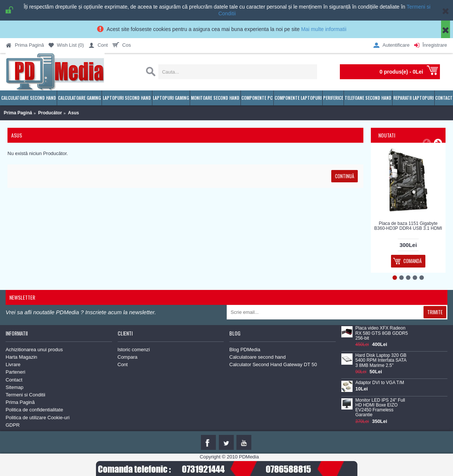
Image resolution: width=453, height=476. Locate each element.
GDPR (13, 425)
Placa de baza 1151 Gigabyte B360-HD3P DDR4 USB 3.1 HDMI (408, 226)
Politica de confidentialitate (34, 410)
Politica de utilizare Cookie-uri (38, 418)
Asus (73, 113)
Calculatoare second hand (257, 357)
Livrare (13, 364)
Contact (14, 380)
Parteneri (15, 372)
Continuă (345, 176)
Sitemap (15, 387)
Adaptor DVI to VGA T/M (380, 383)
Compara (128, 357)
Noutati (387, 135)
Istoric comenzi (134, 350)
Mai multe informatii (324, 29)
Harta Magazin (21, 357)
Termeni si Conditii (25, 395)
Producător (50, 113)
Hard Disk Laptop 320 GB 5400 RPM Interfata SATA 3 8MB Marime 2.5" (381, 360)
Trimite (435, 312)
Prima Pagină (18, 113)
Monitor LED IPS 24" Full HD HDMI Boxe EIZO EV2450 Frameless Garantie (380, 408)
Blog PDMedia (245, 350)
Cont (123, 364)
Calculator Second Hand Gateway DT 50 (273, 364)
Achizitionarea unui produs (34, 350)
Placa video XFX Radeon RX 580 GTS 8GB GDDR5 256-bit (382, 333)
